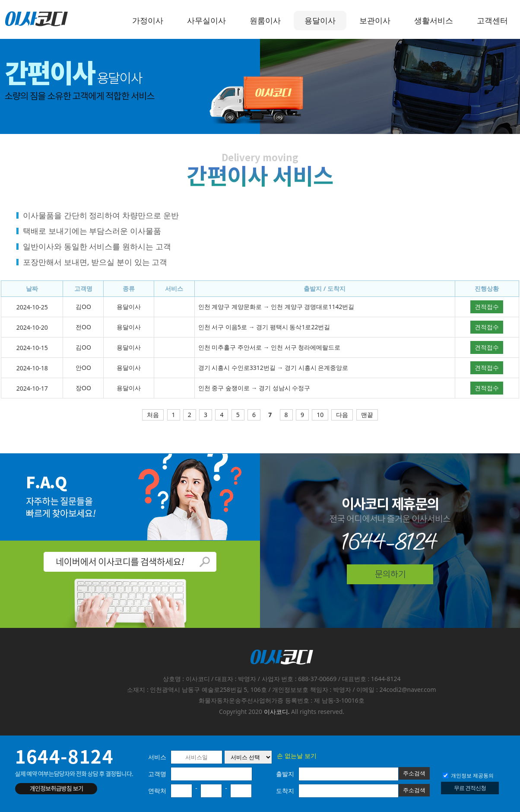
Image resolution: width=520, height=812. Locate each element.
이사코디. (277, 712)
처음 (153, 415)
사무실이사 (206, 20)
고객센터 (492, 20)
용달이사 (320, 20)
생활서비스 (434, 20)
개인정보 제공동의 (468, 775)
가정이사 (148, 20)
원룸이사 (265, 20)
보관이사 (375, 20)
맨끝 (367, 415)
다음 (342, 415)
